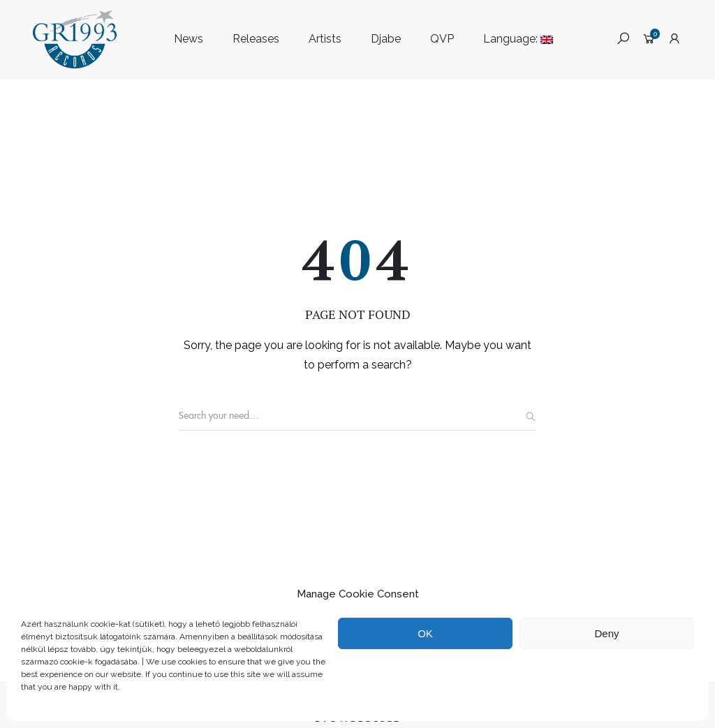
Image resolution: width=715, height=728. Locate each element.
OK (425, 633)
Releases (256, 39)
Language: (518, 39)
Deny (606, 633)
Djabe (386, 39)
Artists (325, 39)
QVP (442, 39)
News (189, 39)
